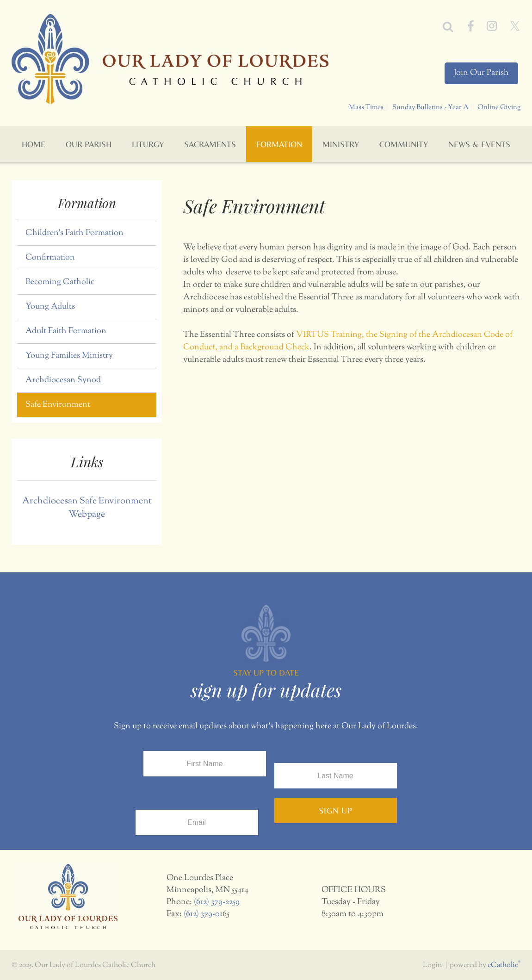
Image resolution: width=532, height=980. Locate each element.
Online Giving (499, 107)
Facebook (471, 26)
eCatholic (504, 965)
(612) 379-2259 (217, 902)
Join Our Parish (481, 73)
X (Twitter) (515, 26)
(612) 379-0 (202, 914)
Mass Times (366, 107)
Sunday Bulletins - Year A (430, 107)
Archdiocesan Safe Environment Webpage (87, 508)
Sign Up (336, 810)
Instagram (492, 26)
